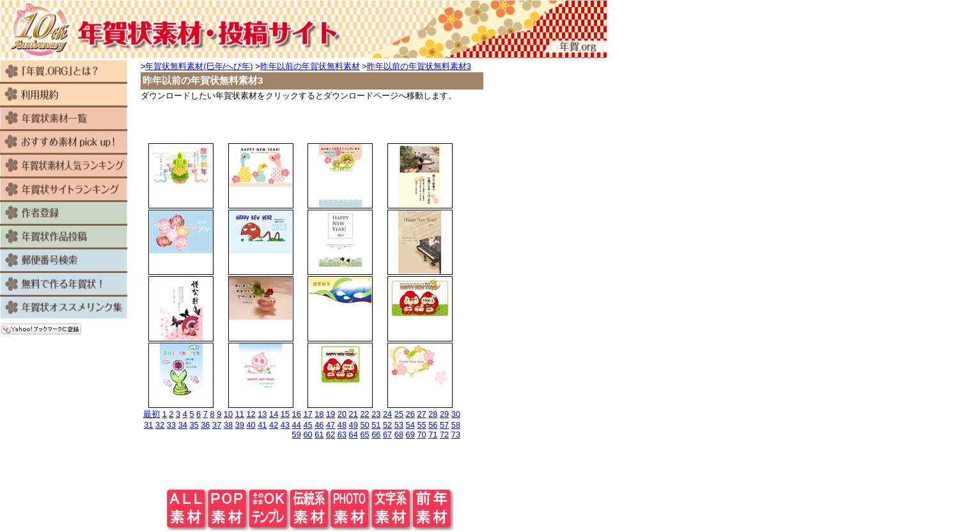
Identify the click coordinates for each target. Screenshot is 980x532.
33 (171, 425)
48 (342, 425)
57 (444, 425)
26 (410, 414)
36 (205, 425)
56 (433, 425)
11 (240, 414)
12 (251, 414)
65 (364, 434)
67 (387, 434)
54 (410, 425)
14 (274, 414)
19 (331, 414)
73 (456, 434)
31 (148, 425)
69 (410, 434)
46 (319, 425)
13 (262, 414)
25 (399, 414)
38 (228, 425)
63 (342, 434)
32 (160, 425)
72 (444, 434)
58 (456, 425)
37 (217, 425)
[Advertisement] (310, 121)
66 (376, 434)
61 (319, 434)
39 (240, 425)
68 (399, 434)
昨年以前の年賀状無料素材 (310, 66)
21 (354, 414)
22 (364, 414)
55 (421, 425)
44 (297, 425)
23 (376, 414)
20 (342, 414)
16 (297, 414)
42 (274, 425)
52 (387, 425)
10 (228, 414)
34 (183, 425)
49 (354, 425)
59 (297, 434)
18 (319, 414)
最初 (152, 414)
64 (354, 434)
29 (444, 414)
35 (194, 425)
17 (307, 414)
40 (251, 425)
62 (331, 434)
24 (387, 414)
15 (285, 414)
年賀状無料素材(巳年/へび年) (199, 66)
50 (364, 425)
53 (399, 425)
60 (307, 434)
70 (421, 434)
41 (262, 425)
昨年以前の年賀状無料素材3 (419, 66)
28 (433, 414)
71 (433, 434)
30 (456, 414)
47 (331, 425)
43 (285, 425)
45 (307, 425)
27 (421, 414)
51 (376, 425)
